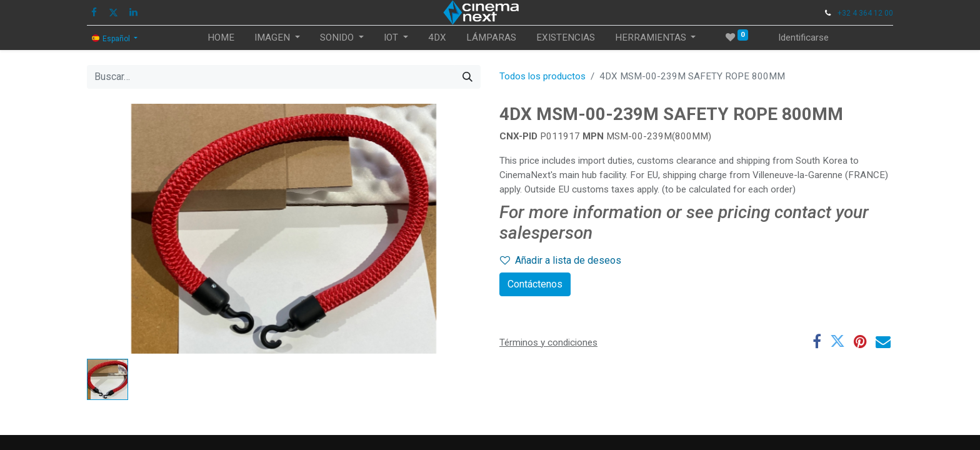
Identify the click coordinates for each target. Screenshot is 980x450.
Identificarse (803, 37)
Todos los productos (542, 76)
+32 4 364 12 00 (865, 13)
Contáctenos (535, 284)
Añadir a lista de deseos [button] (561, 260)
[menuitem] (221, 38)
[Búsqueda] (467, 77)
